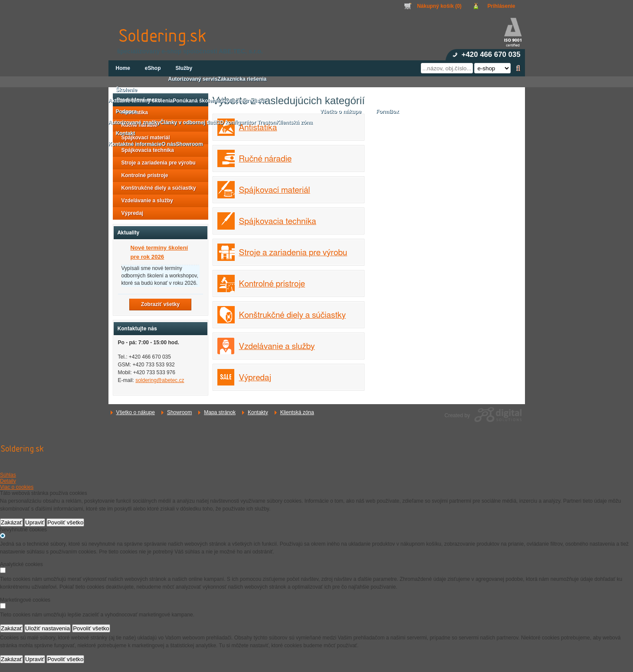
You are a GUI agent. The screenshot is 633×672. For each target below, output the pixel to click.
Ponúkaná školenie (196, 101)
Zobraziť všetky (160, 304)
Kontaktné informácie (135, 144)
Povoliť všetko (66, 522)
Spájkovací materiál (275, 190)
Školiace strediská (243, 101)
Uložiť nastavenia (48, 628)
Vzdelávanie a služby (277, 347)
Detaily (8, 481)
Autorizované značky (134, 122)
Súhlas (8, 475)
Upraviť (35, 522)
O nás (169, 144)
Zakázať (11, 522)
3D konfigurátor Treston (246, 122)
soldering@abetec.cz (160, 380)
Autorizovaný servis (193, 79)
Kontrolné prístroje (272, 284)
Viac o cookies (17, 487)
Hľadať (518, 68)
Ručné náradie (266, 159)
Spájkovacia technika (278, 222)
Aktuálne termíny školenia (141, 101)
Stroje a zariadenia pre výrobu (293, 253)
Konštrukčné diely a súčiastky (292, 315)
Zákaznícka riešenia (242, 79)
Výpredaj (255, 378)
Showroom (179, 412)
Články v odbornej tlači (189, 122)
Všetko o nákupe (136, 412)
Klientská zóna (297, 412)
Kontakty (258, 412)
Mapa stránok (220, 412)
